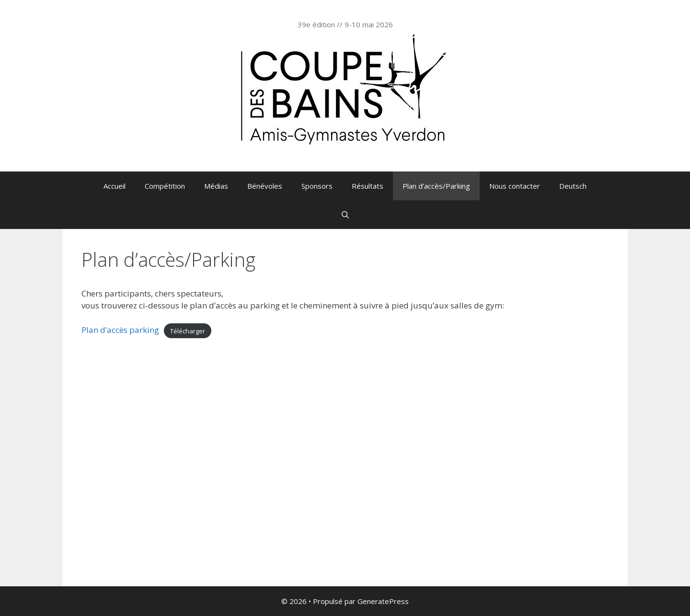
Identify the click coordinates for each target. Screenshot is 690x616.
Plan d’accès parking (120, 330)
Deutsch (573, 186)
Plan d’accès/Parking (436, 186)
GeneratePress (383, 601)
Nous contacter (515, 186)
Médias (216, 186)
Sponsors (317, 186)
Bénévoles (265, 186)
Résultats (368, 186)
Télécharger (188, 331)
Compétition (165, 186)
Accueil (115, 186)
